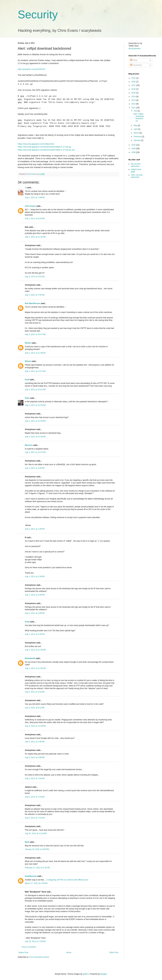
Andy (27, 622)
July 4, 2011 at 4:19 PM (35, 634)
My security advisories (136, 165)
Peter (27, 398)
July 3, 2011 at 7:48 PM (35, 198)
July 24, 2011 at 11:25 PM (36, 833)
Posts (134, 60)
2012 (134, 104)
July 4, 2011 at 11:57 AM (35, 371)
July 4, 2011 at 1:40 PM (35, 468)
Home (69, 953)
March (137, 133)
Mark (27, 842)
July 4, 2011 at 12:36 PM (35, 437)
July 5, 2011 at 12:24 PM (35, 726)
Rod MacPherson (33, 303)
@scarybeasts (134, 49)
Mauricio (29, 445)
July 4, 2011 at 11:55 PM (35, 668)
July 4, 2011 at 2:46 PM (35, 613)
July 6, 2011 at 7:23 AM (35, 797)
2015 (134, 93)
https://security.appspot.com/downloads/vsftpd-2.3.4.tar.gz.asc (46, 150)
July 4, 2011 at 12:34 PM (35, 421)
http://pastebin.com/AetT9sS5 (31, 69)
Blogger (104, 974)
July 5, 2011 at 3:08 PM (35, 757)
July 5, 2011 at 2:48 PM (35, 742)
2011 (134, 108)
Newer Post (23, 953)
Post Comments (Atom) (39, 957)
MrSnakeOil (30, 658)
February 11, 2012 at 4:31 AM (37, 868)
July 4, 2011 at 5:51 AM (35, 277)
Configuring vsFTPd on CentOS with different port (67, 880)
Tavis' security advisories (137, 176)
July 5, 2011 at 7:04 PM (35, 779)
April (136, 129)
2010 (134, 145)
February (138, 137)
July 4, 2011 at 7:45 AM (35, 295)
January (137, 140)
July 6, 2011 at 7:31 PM (35, 818)
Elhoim (28, 343)
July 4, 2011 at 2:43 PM (35, 595)
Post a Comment (29, 947)
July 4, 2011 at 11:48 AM (35, 353)
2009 (134, 149)
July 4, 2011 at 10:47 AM (35, 334)
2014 (134, 97)
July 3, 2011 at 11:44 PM (35, 237)
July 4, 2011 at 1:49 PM (35, 529)
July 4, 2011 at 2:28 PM (35, 577)
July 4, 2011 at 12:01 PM (35, 390)
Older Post (114, 953)
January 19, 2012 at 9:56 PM (37, 849)
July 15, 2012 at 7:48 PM (35, 941)
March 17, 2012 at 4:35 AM (36, 883)
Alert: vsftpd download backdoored (138, 117)
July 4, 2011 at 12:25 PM (35, 405)
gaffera (86, 974)
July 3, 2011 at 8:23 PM (35, 219)
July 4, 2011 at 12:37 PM (35, 452)
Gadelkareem (31, 876)
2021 (134, 78)
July (136, 111)
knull (27, 380)
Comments (136, 65)
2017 (134, 85)
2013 (134, 100)
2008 (134, 152)
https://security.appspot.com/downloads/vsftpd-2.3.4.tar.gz (44, 147)
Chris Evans (30, 206)
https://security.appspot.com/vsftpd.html (36, 144)
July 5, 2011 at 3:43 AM (35, 692)
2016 (134, 89)
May (136, 125)
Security (38, 15)
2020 (134, 82)
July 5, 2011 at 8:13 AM (35, 708)
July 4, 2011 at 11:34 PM (35, 650)
